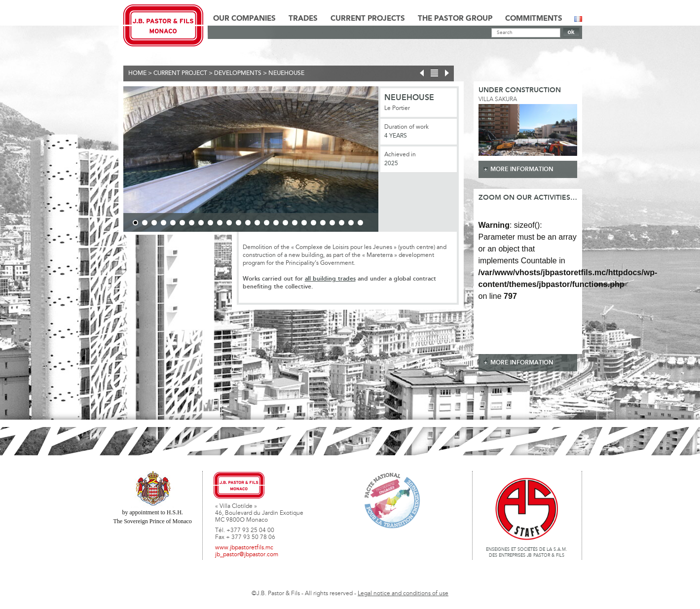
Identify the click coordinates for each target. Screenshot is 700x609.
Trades (303, 19)
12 (239, 223)
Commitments (534, 19)
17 (285, 223)
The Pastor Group (455, 19)
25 (360, 223)
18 (295, 223)
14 (257, 223)
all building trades (330, 279)
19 (304, 223)
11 (229, 223)
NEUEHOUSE (286, 73)
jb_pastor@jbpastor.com (247, 555)
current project (180, 73)
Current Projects (368, 19)
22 (332, 223)
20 (313, 223)
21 (323, 223)
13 (248, 223)
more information (522, 169)
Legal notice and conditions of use (403, 594)
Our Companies (244, 19)
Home (137, 73)
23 (342, 223)
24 (351, 223)
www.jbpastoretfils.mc (244, 548)
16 (276, 223)
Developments (238, 73)
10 (220, 223)
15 (267, 223)
